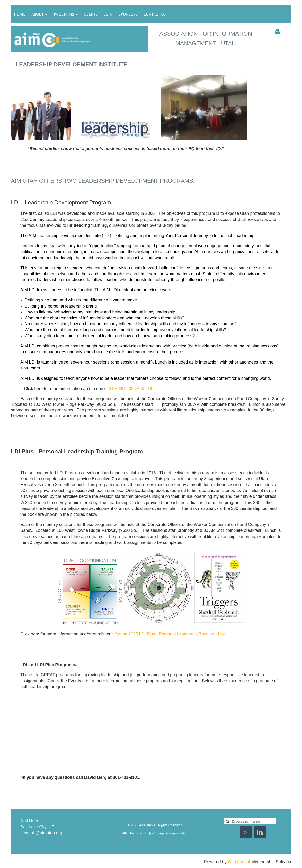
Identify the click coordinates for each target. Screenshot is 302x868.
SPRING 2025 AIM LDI (130, 389)
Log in (277, 32)
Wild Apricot (239, 862)
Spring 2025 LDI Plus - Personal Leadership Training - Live (170, 634)
